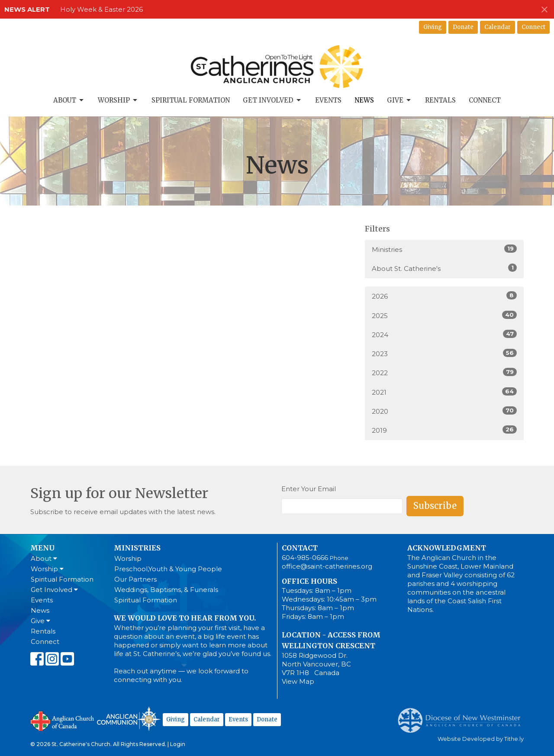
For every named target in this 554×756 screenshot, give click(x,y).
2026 (444, 296)
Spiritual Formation (191, 100)
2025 (444, 315)
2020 (444, 411)
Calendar (498, 27)
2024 (444, 334)
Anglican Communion (129, 719)
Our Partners (135, 579)
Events (328, 100)
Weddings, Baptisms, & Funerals (166, 590)
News (364, 100)
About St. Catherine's (444, 268)
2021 (444, 392)
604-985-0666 (305, 558)
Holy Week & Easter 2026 (101, 9)
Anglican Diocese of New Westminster (462, 716)
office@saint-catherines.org (327, 566)
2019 (444, 430)
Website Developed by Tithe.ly (481, 739)
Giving (433, 27)
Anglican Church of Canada (63, 720)
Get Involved (272, 100)
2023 (444, 353)
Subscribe (435, 506)
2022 (444, 372)
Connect (533, 27)
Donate (463, 27)
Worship (118, 100)
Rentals (440, 100)
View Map (298, 681)
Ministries (444, 249)
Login (178, 744)
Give (399, 100)
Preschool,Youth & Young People (168, 569)
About (69, 100)
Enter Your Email (309, 489)
